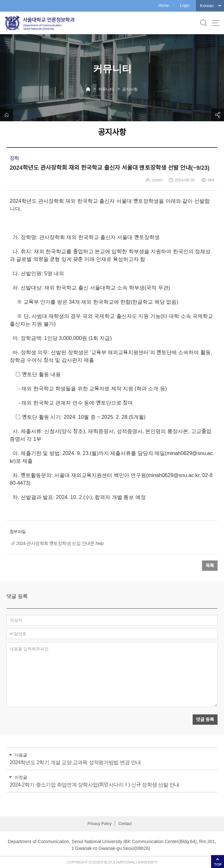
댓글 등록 (205, 720)
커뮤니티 (106, 89)
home (6, 115)
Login (185, 5)
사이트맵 (216, 23)
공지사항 (130, 89)
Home (164, 5)
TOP (218, 864)
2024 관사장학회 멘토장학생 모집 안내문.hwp (60, 543)
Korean (207, 6)
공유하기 (218, 115)
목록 (210, 566)
